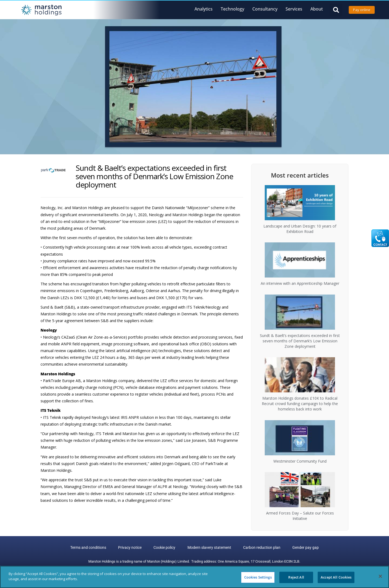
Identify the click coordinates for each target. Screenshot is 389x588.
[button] (336, 10)
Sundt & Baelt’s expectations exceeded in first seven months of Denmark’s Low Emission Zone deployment (300, 341)
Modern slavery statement (209, 548)
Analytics (204, 9)
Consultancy (265, 9)
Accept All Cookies (336, 577)
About (317, 9)
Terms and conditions (91, 548)
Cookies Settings (258, 577)
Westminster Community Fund (300, 461)
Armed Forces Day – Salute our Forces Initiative (300, 516)
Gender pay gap (303, 548)
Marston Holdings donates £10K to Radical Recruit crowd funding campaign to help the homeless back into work (300, 404)
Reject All (296, 577)
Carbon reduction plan (260, 548)
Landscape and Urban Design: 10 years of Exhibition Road (300, 229)
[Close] (380, 576)
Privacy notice (132, 548)
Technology (232, 9)
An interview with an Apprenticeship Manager (300, 283)
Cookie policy (165, 548)
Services (294, 9)
